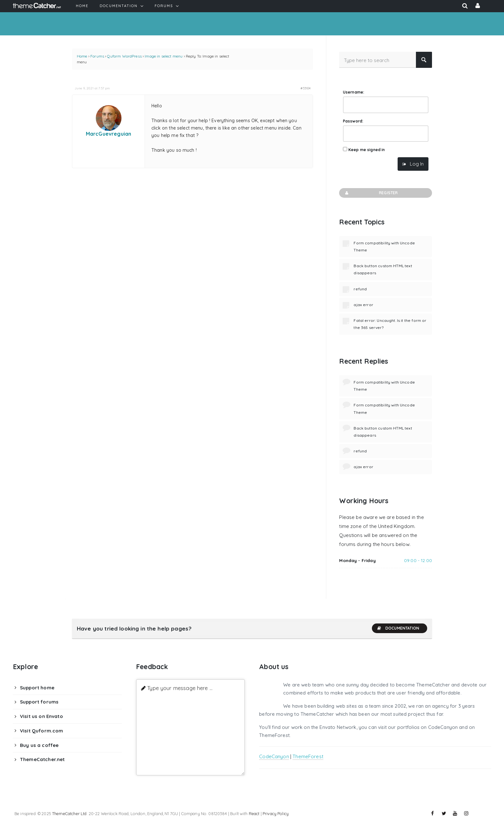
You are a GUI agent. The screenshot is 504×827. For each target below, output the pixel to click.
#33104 (306, 88)
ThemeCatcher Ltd (69, 813)
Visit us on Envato (41, 716)
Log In (417, 164)
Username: (354, 92)
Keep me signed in (367, 150)
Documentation (398, 628)
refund (360, 289)
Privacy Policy (276, 813)
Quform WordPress (124, 56)
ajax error (363, 305)
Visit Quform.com (41, 731)
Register (371, 193)
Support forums (39, 702)
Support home (37, 688)
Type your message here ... (180, 688)
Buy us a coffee (39, 745)
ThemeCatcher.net (42, 759)
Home (82, 56)
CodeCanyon (274, 756)
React (254, 813)
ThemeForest (308, 756)
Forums (97, 56)
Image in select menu (164, 56)
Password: (353, 121)
